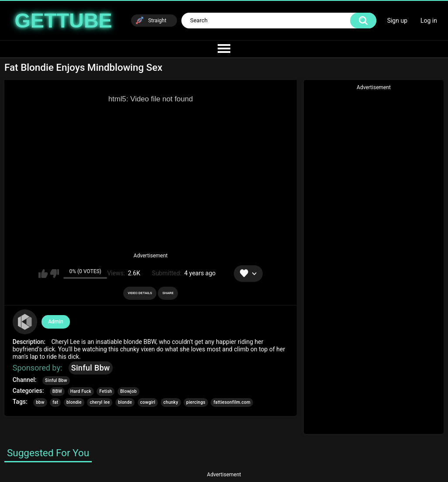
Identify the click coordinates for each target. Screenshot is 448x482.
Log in (429, 21)
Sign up (397, 21)
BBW (57, 391)
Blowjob (128, 391)
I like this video (43, 274)
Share (168, 293)
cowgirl (148, 402)
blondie (74, 402)
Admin (56, 322)
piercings (196, 402)
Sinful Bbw (91, 368)
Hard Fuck (81, 391)
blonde (125, 402)
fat (55, 402)
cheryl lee (100, 402)
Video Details (140, 293)
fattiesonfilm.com (232, 402)
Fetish (106, 391)
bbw (40, 402)
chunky (171, 402)
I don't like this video (54, 274)
